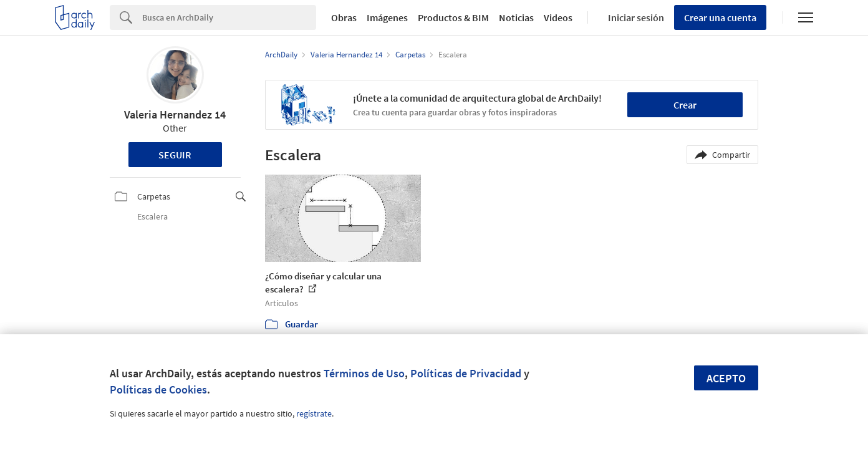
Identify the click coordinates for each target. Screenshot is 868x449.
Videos (558, 17)
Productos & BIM (453, 17)
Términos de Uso (364, 373)
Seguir (175, 155)
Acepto (726, 378)
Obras (344, 17)
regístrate (314, 413)
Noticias (516, 17)
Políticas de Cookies (158, 389)
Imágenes (387, 17)
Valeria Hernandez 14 (175, 114)
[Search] (229, 17)
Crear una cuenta (720, 17)
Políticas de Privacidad (466, 373)
